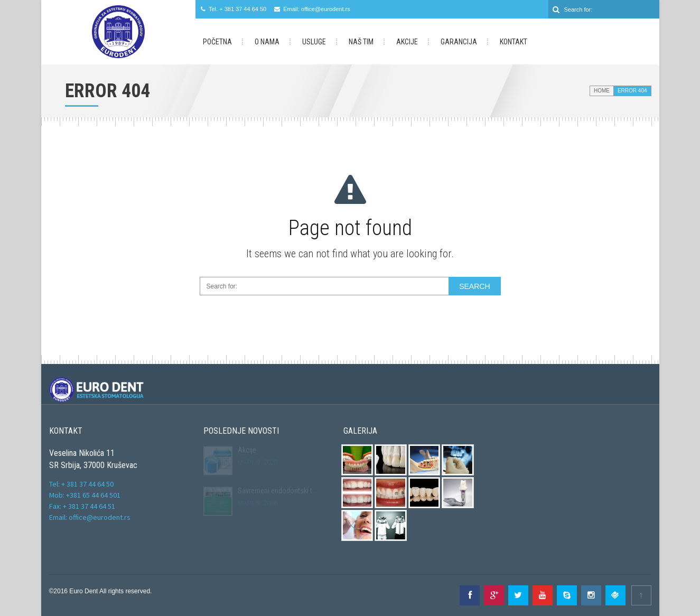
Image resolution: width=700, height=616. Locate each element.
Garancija (459, 42)
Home (602, 91)
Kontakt (514, 42)
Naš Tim (361, 42)
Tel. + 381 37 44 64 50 (237, 9)
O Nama (267, 42)
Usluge (314, 42)
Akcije (407, 42)
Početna (217, 42)
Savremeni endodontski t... (277, 490)
